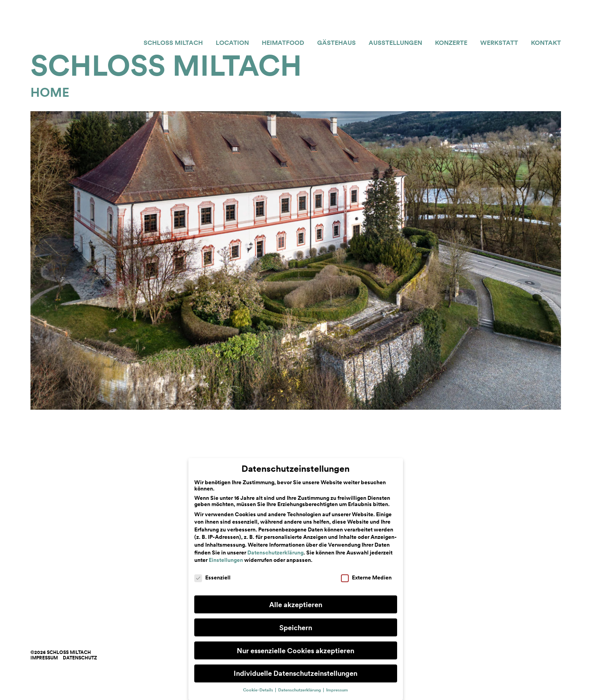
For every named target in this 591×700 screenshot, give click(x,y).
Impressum (44, 658)
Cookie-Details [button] (259, 690)
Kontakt (546, 43)
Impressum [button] (337, 690)
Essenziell (212, 577)
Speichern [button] (296, 628)
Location (232, 43)
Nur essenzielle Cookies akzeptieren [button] (295, 651)
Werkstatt (499, 43)
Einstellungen (226, 560)
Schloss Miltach (173, 43)
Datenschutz (80, 658)
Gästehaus (336, 43)
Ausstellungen (395, 43)
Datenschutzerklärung (275, 553)
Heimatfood (283, 43)
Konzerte (451, 43)
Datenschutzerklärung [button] (300, 690)
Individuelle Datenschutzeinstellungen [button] (295, 673)
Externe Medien (366, 577)
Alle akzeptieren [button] (296, 605)
